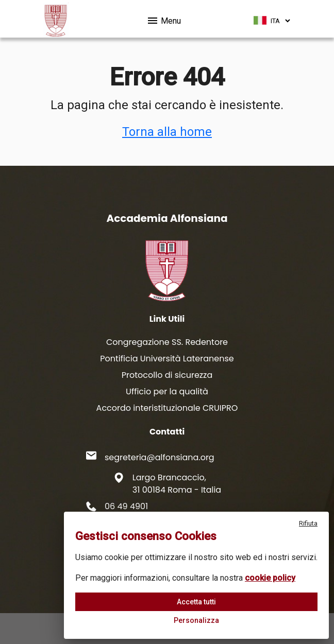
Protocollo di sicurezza (167, 375)
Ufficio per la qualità (167, 391)
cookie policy (270, 578)
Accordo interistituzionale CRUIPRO (167, 408)
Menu (164, 19)
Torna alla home (167, 132)
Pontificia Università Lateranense (167, 359)
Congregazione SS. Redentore (167, 342)
